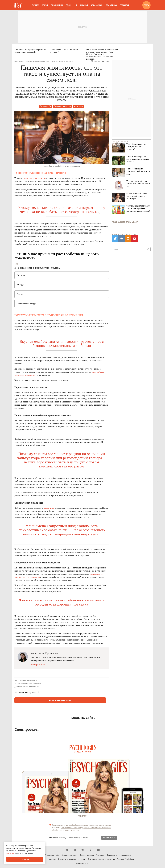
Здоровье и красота (62, 106)
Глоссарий (125, 5)
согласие (10, 853)
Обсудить (95, 61)
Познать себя (46, 106)
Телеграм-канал (39, 664)
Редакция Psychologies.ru (28, 680)
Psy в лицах (112, 5)
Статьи (45, 5)
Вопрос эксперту (87, 855)
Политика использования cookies (72, 859)
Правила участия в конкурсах (119, 855)
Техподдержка (81, 863)
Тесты (146, 5)
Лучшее (35, 5)
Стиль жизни (97, 5)
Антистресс (79, 106)
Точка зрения (57, 5)
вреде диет (49, 508)
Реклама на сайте (52, 855)
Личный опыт (82, 5)
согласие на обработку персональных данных (80, 825)
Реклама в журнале (70, 855)
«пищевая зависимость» (34, 178)
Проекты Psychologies (126, 859)
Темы (68, 5)
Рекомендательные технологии (101, 859)
